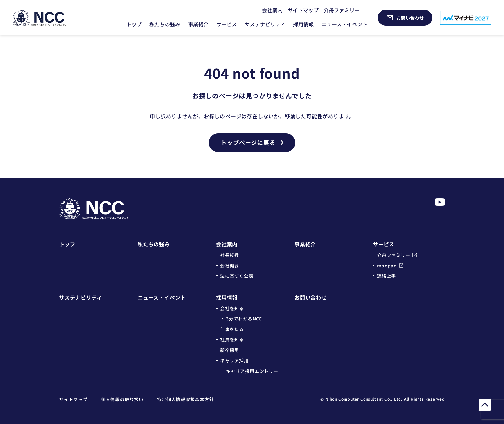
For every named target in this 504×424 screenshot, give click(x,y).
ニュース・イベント (344, 24)
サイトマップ (303, 10)
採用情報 (303, 24)
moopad (387, 266)
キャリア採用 (234, 360)
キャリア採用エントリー (252, 371)
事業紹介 (198, 24)
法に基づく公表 (237, 276)
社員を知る (232, 339)
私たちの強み (165, 24)
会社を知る (232, 308)
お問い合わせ (311, 297)
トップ (134, 24)
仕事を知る (232, 329)
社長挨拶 (230, 255)
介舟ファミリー (342, 10)
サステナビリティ (265, 24)
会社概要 (230, 266)
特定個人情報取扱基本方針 (185, 399)
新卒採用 (230, 350)
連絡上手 (387, 276)
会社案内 (272, 10)
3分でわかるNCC (244, 319)
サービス (227, 24)
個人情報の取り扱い (122, 399)
